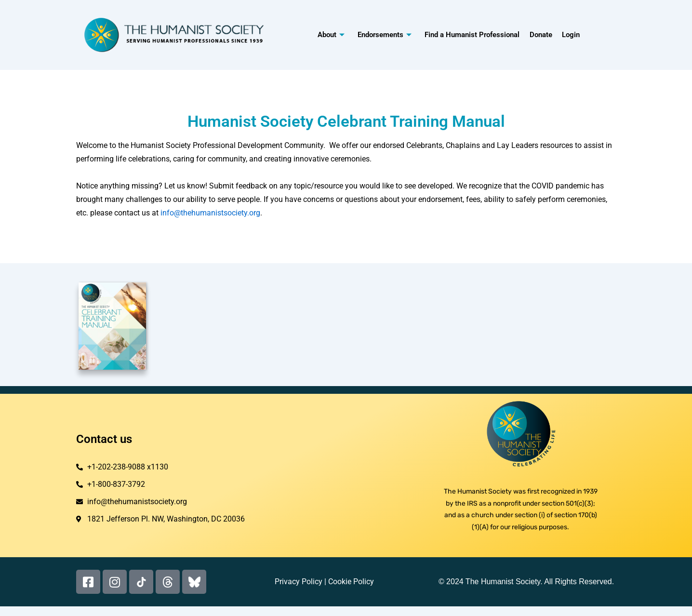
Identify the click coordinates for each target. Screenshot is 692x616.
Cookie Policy (351, 582)
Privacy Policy (299, 582)
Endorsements (385, 35)
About (332, 35)
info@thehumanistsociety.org (210, 213)
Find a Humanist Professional (472, 35)
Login (570, 35)
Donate (540, 35)
